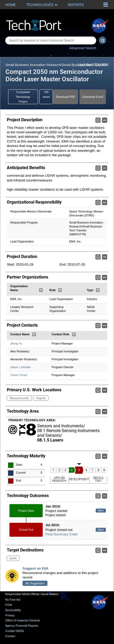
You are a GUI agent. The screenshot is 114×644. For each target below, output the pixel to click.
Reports (76, 5)
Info (98, 120)
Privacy (10, 615)
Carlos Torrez (19, 375)
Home (10, 5)
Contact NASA (15, 631)
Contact (10, 636)
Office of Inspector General (22, 620)
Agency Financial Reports (22, 626)
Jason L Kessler (20, 367)
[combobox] (51, 40)
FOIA (9, 605)
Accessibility (13, 610)
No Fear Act (13, 600)
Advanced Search (83, 48)
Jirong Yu (16, 343)
